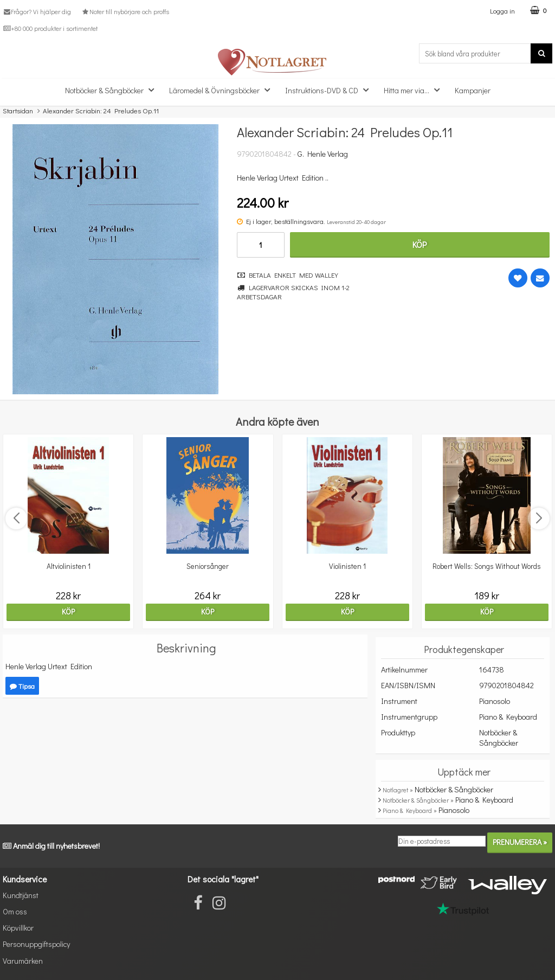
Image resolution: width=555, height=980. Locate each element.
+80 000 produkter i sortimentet (50, 28)
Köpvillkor (18, 928)
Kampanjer (473, 90)
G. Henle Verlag (323, 154)
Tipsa (22, 686)
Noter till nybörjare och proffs (125, 11)
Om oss (15, 911)
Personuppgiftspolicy (36, 944)
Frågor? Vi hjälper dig (37, 11)
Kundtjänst (21, 895)
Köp (420, 244)
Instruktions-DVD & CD (330, 90)
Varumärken (23, 961)
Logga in (502, 11)
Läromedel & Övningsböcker (223, 90)
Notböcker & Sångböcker (113, 90)
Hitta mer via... (415, 90)
